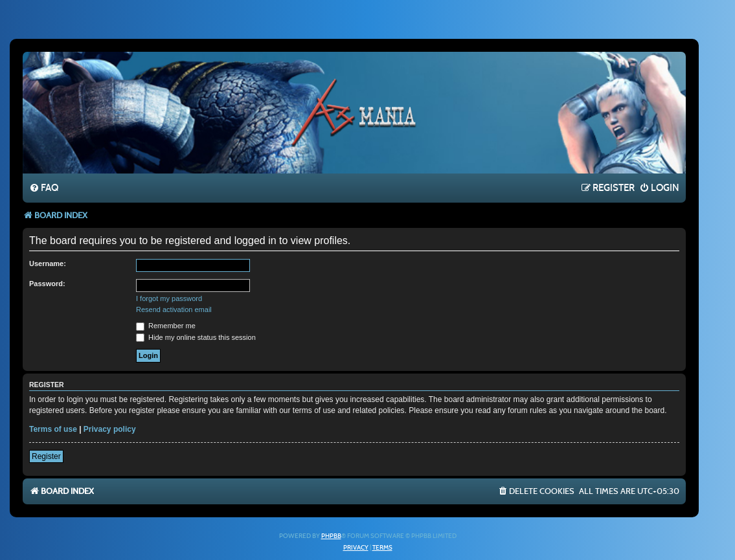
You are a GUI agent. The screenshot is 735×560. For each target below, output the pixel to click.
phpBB (331, 536)
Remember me (166, 326)
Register (46, 456)
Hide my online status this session (196, 337)
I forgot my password (169, 298)
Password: (47, 284)
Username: (48, 263)
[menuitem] (44, 188)
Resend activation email (174, 309)
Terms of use (53, 429)
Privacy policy (110, 429)
